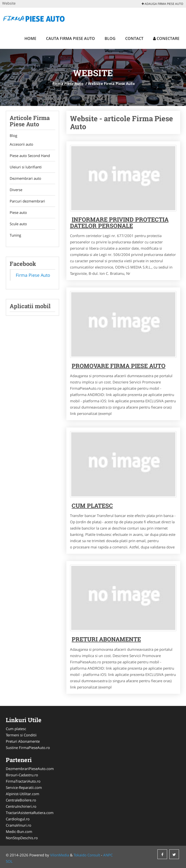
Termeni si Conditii (21, 735)
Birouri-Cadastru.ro (22, 775)
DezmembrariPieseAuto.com (30, 769)
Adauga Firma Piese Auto (162, 4)
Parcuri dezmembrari (27, 201)
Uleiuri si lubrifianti (26, 167)
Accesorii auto (21, 144)
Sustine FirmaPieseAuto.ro (28, 748)
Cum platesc (92, 506)
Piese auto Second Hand (30, 156)
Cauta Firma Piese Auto (70, 38)
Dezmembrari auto (25, 178)
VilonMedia (60, 855)
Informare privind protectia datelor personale (119, 223)
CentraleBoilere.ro (21, 800)
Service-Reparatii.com (24, 787)
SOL (9, 861)
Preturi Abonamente (23, 741)
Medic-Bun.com (19, 831)
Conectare (166, 38)
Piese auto (18, 212)
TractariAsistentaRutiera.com (30, 813)
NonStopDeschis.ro (22, 838)
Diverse (16, 190)
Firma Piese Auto (68, 83)
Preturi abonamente (106, 639)
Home (30, 38)
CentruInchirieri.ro (21, 806)
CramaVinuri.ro (19, 825)
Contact (134, 38)
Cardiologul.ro (18, 819)
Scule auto (18, 224)
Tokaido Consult (87, 855)
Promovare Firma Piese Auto (119, 366)
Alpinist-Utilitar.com (23, 794)
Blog (110, 38)
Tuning (15, 235)
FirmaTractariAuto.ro (23, 781)
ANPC (108, 855)
